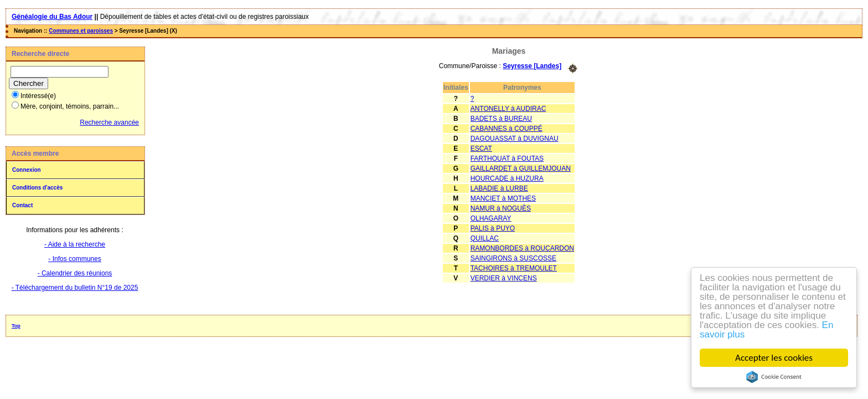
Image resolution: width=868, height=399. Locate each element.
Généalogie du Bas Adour (52, 17)
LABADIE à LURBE (499, 188)
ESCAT (481, 149)
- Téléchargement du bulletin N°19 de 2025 (75, 288)
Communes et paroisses (81, 31)
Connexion (27, 170)
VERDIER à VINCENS (504, 278)
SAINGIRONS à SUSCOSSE (513, 258)
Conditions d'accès (37, 188)
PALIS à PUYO (493, 228)
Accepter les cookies (774, 358)
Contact (22, 205)
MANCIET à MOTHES (503, 198)
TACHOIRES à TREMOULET (514, 268)
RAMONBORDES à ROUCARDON (522, 248)
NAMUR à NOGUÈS (501, 208)
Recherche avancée (109, 122)
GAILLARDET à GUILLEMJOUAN (521, 168)
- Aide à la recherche (75, 244)
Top (16, 326)
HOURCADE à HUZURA (507, 178)
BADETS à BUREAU (501, 119)
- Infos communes (74, 259)
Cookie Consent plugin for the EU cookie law (774, 377)
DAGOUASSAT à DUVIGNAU (515, 139)
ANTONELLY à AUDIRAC (508, 109)
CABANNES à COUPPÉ (507, 129)
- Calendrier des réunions (75, 273)
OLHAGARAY (491, 218)
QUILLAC (485, 238)
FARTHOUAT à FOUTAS (507, 158)
